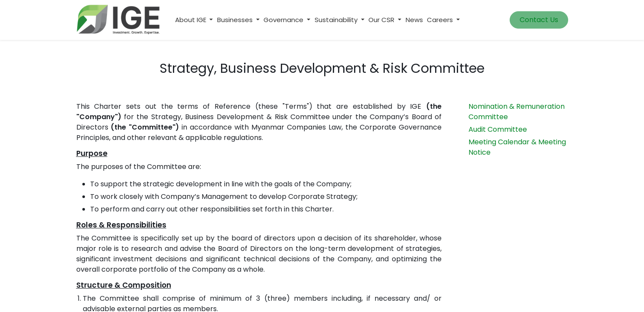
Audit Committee (498, 129)
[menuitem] (414, 20)
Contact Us (539, 20)
